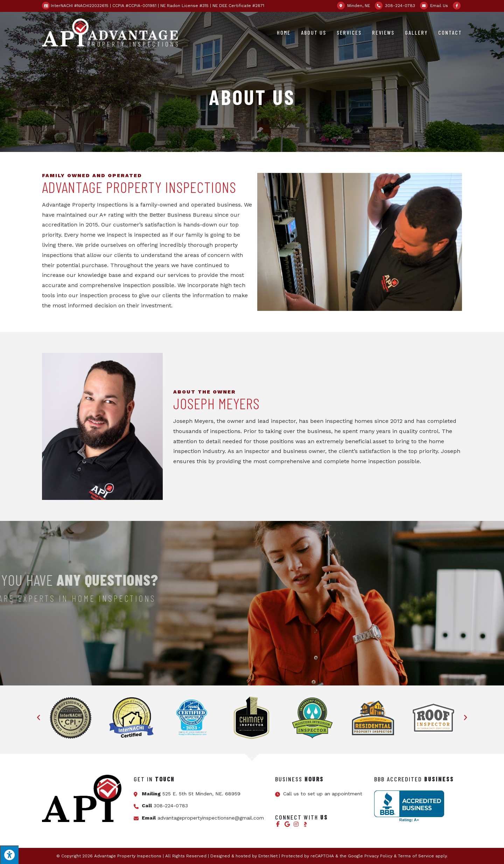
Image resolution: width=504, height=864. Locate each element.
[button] (38, 718)
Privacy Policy (378, 856)
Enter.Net (268, 856)
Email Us (439, 6)
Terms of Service (416, 856)
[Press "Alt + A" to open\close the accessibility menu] (9, 855)
